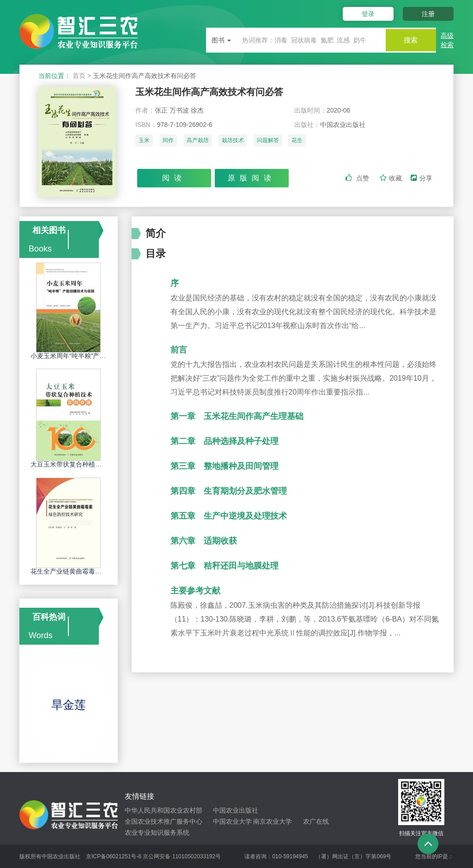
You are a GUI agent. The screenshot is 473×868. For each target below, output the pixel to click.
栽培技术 (233, 142)
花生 (297, 142)
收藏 (392, 179)
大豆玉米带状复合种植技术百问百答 (82, 464)
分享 (421, 179)
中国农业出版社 (236, 810)
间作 (168, 142)
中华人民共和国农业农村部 (164, 810)
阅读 (174, 178)
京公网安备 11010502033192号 (182, 856)
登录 (365, 14)
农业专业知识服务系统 (157, 832)
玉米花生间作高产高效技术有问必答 (217, 92)
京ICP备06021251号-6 (114, 856)
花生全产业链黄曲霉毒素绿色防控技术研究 (92, 571)
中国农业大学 (232, 821)
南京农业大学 (273, 821)
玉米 (144, 142)
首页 (79, 76)
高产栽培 (198, 142)
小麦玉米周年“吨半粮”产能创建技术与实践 (91, 356)
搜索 (408, 40)
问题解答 (268, 142)
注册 (428, 14)
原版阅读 (252, 178)
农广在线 (316, 821)
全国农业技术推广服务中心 (164, 821)
